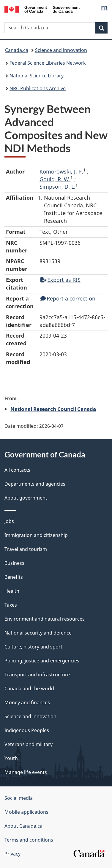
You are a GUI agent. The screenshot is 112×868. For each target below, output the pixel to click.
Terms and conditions (29, 840)
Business (14, 563)
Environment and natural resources (45, 619)
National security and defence (38, 633)
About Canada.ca (23, 826)
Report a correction (68, 298)
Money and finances (27, 702)
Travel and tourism (26, 549)
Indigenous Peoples (27, 730)
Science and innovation (61, 50)
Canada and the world (29, 689)
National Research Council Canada (53, 409)
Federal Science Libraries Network (48, 63)
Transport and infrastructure (37, 675)
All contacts (17, 470)
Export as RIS (60, 280)
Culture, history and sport (33, 647)
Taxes (11, 605)
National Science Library (37, 76)
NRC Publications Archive (38, 88)
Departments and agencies (35, 484)
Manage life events (26, 772)
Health (12, 591)
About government (26, 498)
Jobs (9, 521)
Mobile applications (26, 812)
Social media (19, 798)
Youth (11, 758)
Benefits (14, 577)
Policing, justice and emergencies (42, 661)
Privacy (12, 854)
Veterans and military (29, 744)
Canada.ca (17, 50)
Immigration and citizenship (36, 535)
